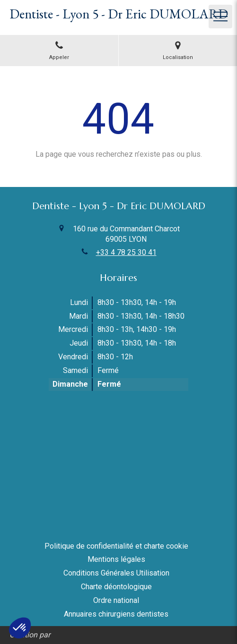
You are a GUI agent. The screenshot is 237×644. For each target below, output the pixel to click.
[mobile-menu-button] (220, 17)
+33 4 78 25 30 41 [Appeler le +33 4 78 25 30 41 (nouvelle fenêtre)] (126, 252)
